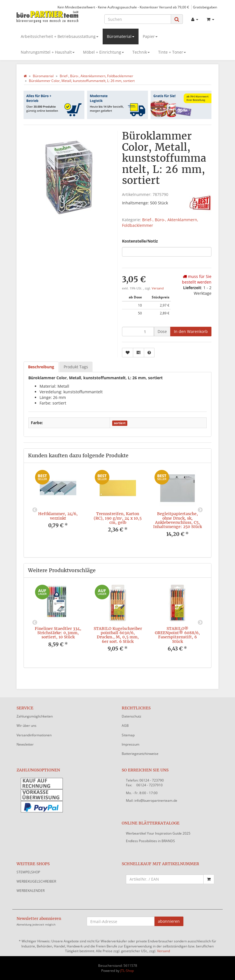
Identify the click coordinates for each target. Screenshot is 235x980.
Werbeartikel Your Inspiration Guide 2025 (158, 833)
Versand (158, 288)
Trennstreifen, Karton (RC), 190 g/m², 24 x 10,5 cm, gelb (118, 518)
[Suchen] (138, 19)
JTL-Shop (127, 971)
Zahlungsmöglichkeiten (35, 716)
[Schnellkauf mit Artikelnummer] (165, 879)
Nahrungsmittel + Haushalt (48, 52)
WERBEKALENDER (31, 891)
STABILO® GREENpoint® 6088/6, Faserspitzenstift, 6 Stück (177, 635)
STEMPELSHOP (28, 872)
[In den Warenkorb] (191, 332)
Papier (150, 36)
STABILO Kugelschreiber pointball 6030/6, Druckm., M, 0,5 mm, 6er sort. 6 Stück (118, 635)
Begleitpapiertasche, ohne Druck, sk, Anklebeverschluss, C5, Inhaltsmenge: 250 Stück (178, 520)
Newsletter (25, 744)
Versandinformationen (34, 735)
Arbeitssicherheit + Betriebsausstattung (60, 36)
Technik (141, 52)
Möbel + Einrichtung (103, 52)
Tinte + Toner (172, 52)
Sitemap (128, 735)
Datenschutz (132, 716)
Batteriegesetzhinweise (140, 754)
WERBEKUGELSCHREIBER (36, 881)
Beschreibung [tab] (41, 367)
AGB (125, 726)
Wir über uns (27, 726)
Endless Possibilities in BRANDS (150, 841)
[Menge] (138, 332)
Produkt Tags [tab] (76, 367)
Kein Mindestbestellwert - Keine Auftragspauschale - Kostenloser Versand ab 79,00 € (123, 7)
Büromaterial (121, 36)
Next (200, 510)
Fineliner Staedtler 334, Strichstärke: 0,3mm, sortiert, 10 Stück (58, 633)
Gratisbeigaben (205, 7)
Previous (35, 510)
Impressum (131, 744)
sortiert (120, 423)
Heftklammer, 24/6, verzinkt (58, 516)
